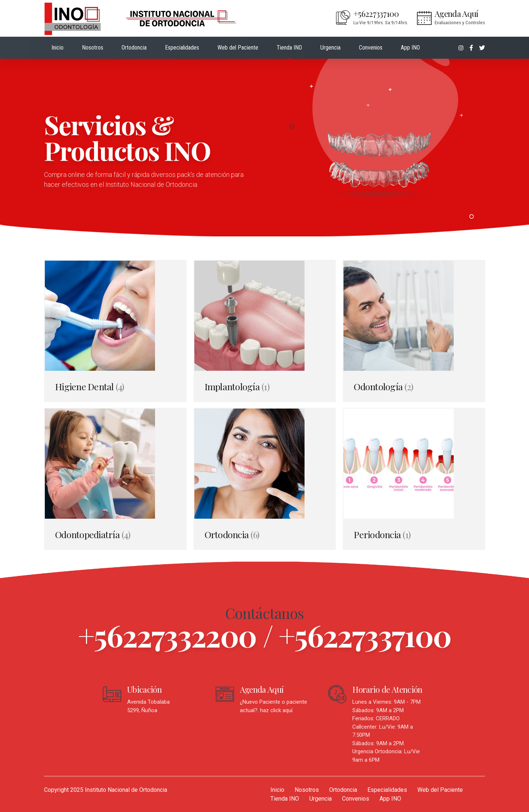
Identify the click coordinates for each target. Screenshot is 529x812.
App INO (410, 48)
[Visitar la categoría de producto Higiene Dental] (115, 331)
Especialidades (182, 48)
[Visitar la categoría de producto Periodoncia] (414, 479)
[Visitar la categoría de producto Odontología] (414, 331)
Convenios (371, 48)
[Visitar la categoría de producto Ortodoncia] (265, 479)
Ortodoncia (134, 48)
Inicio (57, 48)
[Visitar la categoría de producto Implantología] (265, 331)
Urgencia (330, 48)
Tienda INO (289, 48)
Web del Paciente (238, 48)
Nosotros (93, 48)
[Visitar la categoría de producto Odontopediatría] (115, 479)
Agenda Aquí (262, 689)
